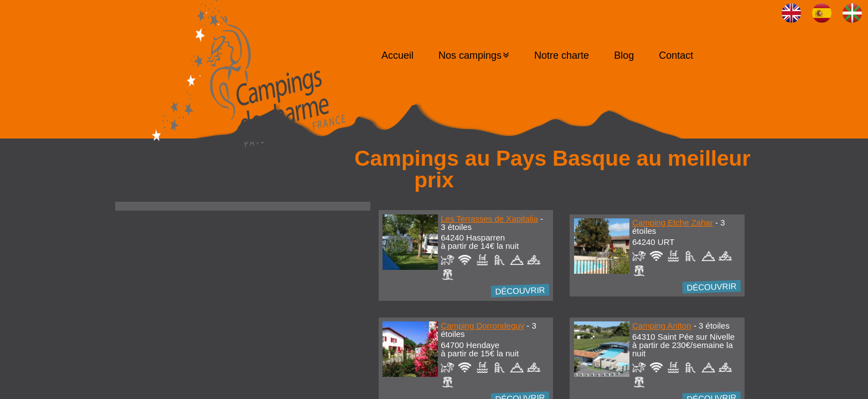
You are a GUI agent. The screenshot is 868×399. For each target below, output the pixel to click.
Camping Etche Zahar (673, 222)
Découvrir (520, 290)
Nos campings (470, 55)
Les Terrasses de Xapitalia (489, 219)
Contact (676, 55)
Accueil (397, 55)
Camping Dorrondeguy (482, 326)
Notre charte (562, 55)
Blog (624, 55)
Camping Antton (662, 326)
